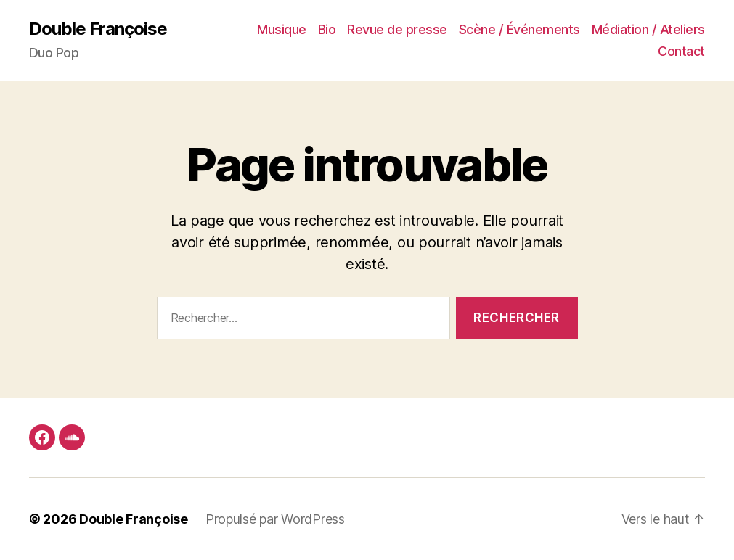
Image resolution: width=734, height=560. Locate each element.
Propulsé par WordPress (275, 519)
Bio (327, 29)
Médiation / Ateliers (648, 29)
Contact (681, 51)
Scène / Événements (519, 29)
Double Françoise (98, 29)
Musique (282, 29)
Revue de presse (397, 29)
